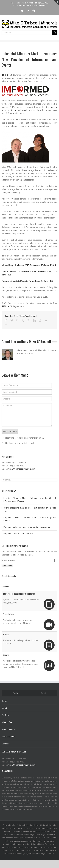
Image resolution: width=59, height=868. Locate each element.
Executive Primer (9, 737)
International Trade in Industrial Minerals (19, 594)
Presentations (8, 614)
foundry (25, 110)
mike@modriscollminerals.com (32, 5)
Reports (6, 655)
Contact (5, 744)
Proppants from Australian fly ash (18, 534)
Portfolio (6, 715)
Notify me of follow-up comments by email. (25, 438)
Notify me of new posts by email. (20, 443)
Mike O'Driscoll (40, 341)
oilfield (13, 110)
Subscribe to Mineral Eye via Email (15, 546)
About (4, 708)
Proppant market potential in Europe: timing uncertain (27, 527)
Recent (43, 693)
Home (4, 701)
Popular (16, 693)
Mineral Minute (8, 729)
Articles (6, 634)
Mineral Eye (7, 722)
